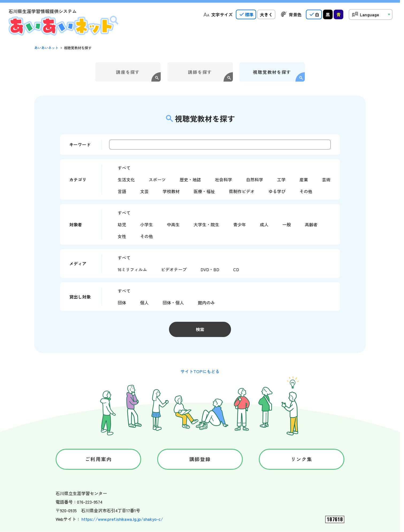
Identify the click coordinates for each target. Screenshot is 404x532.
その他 (306, 191)
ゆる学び (277, 191)
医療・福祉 (204, 191)
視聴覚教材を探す (272, 72)
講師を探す (200, 72)
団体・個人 (173, 303)
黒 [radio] (328, 14)
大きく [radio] (266, 14)
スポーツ (157, 179)
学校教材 (171, 191)
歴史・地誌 (190, 179)
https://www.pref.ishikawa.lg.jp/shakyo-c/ (122, 519)
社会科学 (224, 179)
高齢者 (311, 224)
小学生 (147, 224)
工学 (281, 179)
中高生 (173, 224)
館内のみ (206, 303)
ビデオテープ (174, 269)
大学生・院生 (206, 224)
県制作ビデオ (242, 191)
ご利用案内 (99, 459)
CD (236, 269)
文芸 (144, 191)
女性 (122, 236)
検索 (200, 329)
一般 (287, 224)
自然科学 (255, 179)
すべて (124, 168)
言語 (122, 191)
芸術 (326, 179)
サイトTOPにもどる (200, 371)
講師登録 (200, 459)
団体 (122, 303)
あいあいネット (46, 48)
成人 (264, 224)
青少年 (240, 224)
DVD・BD (210, 269)
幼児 (122, 224)
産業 (304, 179)
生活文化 (126, 179)
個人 (144, 303)
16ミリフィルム (132, 269)
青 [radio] (338, 14)
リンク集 (302, 459)
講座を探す (128, 72)
